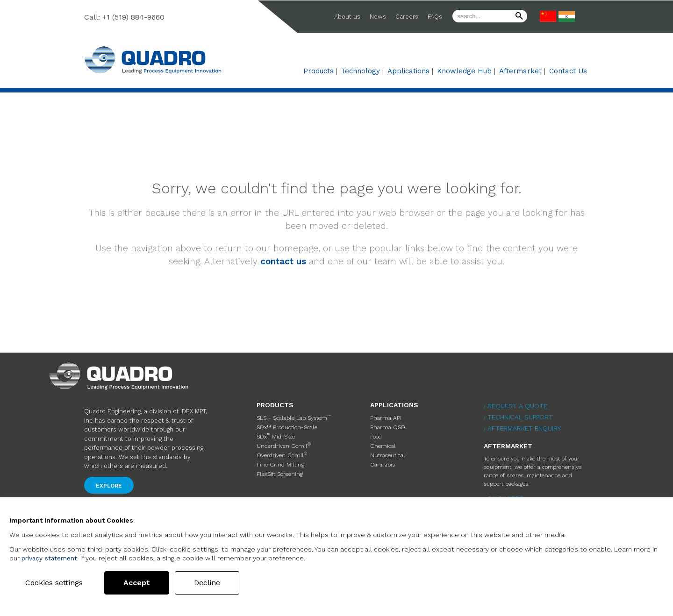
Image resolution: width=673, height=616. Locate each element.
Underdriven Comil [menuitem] (283, 442)
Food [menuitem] (376, 434)
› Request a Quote (515, 406)
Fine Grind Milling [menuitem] (280, 460)
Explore (109, 486)
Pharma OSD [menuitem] (387, 426)
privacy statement (50, 558)
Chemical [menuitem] (382, 443)
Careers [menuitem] (407, 17)
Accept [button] (143, 583)
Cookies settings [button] (57, 583)
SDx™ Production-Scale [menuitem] (286, 426)
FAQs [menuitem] (435, 17)
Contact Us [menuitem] (568, 71)
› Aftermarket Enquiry (522, 428)
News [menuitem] (378, 17)
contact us (283, 261)
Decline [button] (214, 583)
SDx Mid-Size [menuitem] (276, 434)
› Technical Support (518, 417)
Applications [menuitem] (408, 71)
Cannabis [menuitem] (382, 460)
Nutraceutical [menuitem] (387, 451)
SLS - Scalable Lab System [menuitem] (293, 417)
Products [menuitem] (319, 71)
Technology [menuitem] (361, 71)
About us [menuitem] (347, 17)
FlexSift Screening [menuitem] (279, 468)
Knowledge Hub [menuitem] (464, 71)
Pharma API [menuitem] (385, 418)
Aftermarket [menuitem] (520, 71)
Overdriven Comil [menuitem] (281, 451)
